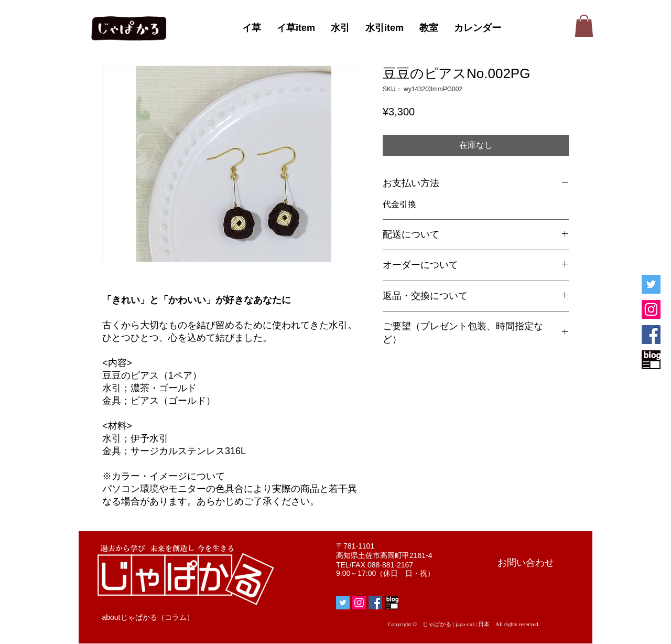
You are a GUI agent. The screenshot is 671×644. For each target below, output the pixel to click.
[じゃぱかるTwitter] (651, 284)
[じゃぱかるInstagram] (651, 309)
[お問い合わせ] (526, 563)
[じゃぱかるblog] (651, 360)
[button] (584, 26)
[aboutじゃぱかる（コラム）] (148, 618)
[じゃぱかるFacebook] (651, 335)
